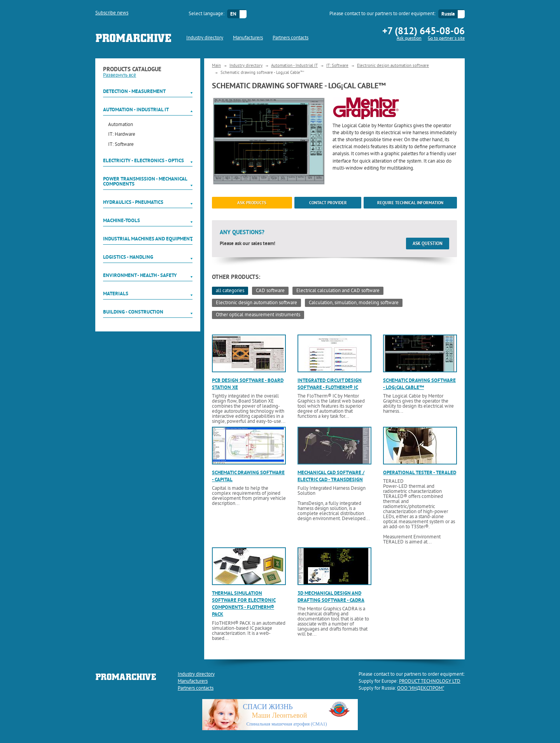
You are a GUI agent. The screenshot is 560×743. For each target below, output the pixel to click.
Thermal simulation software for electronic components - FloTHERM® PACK (244, 604)
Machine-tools (122, 220)
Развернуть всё (120, 75)
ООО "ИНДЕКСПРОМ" (421, 689)
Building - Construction (133, 312)
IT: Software (121, 145)
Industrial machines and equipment (148, 239)
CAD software (270, 291)
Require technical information (410, 203)
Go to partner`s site (446, 39)
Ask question (409, 39)
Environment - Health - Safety (140, 275)
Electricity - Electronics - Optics (143, 160)
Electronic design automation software (393, 66)
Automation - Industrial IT (136, 110)
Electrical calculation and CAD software (338, 291)
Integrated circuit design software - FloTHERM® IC (330, 384)
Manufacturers (248, 38)
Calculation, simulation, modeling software (354, 303)
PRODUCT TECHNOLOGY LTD (430, 682)
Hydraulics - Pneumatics (133, 202)
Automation (121, 125)
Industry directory (205, 38)
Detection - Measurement (134, 91)
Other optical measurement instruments (258, 315)
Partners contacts (290, 38)
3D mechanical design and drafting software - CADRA (331, 597)
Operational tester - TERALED (420, 472)
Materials (116, 294)
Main (216, 66)
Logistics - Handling (128, 257)
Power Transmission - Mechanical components (145, 181)
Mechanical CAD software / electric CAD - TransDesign (331, 476)
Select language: (206, 14)
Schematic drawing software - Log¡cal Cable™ (419, 384)
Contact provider (328, 203)
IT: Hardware (122, 135)
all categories (230, 291)
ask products (252, 203)
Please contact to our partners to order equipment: (382, 14)
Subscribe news (112, 13)
